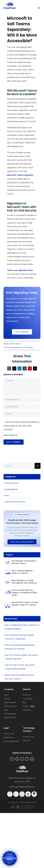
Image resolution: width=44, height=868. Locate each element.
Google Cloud (29, 735)
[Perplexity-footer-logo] (17, 756)
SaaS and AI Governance (15, 500)
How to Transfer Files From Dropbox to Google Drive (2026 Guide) (24, 591)
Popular (9, 553)
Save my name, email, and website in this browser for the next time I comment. (22, 426)
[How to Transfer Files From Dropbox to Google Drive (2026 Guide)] (8, 590)
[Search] (38, 464)
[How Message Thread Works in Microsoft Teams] (8, 561)
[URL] (22, 414)
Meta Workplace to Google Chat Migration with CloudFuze (24, 580)
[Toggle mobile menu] (39, 8)
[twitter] (25, 804)
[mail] (27, 804)
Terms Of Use (9, 732)
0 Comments (28, 347)
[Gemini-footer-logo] (27, 756)
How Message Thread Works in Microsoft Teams (24, 560)
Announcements (12, 481)
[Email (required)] (22, 407)
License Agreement (11, 740)
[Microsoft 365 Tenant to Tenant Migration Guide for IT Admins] (8, 602)
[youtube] (19, 804)
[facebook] (22, 804)
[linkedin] (17, 804)
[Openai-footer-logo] (12, 756)
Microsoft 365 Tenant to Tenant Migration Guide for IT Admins (25, 602)
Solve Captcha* (11, 435)
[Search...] (19, 464)
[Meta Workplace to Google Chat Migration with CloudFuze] (8, 580)
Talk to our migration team (20, 270)
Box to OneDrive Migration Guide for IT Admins (22, 570)
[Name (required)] (22, 400)
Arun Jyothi (10, 343)
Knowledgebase (15, 347)
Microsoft (27, 739)
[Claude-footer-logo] (22, 756)
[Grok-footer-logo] (32, 756)
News (7, 494)
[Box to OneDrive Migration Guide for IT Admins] (8, 571)
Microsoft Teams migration (20, 175)
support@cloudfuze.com (25, 785)
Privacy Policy (9, 736)
